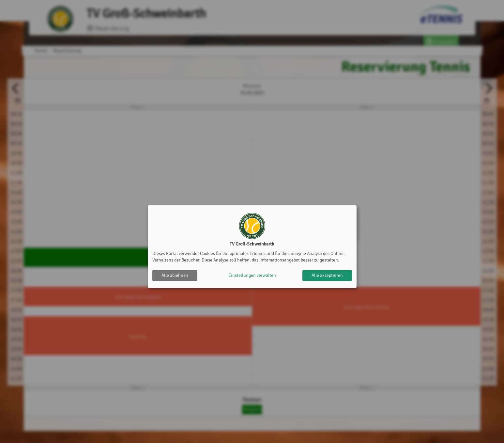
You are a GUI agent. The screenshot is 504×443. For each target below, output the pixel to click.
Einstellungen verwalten (252, 275)
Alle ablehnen (175, 275)
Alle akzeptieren (327, 275)
